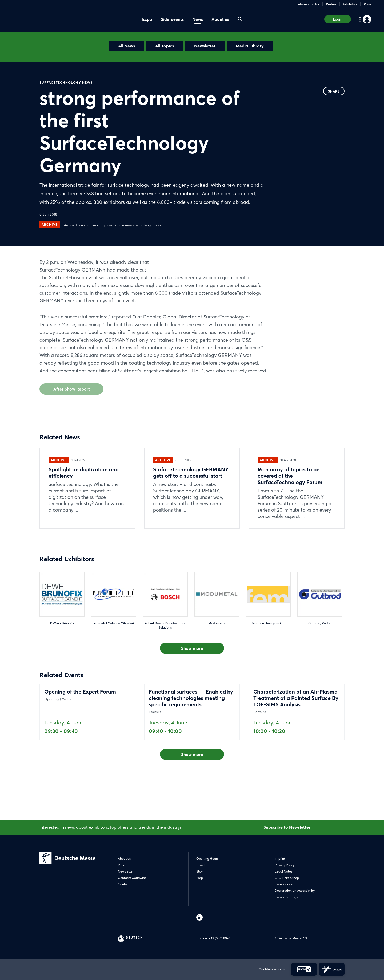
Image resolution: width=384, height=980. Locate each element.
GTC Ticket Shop (287, 878)
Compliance (284, 884)
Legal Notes (283, 871)
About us (124, 859)
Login (338, 19)
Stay (199, 871)
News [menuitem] (198, 19)
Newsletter (205, 46)
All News (127, 46)
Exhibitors (350, 4)
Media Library (250, 46)
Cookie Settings (286, 897)
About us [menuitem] (220, 19)
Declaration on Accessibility (295, 891)
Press (367, 4)
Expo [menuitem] (147, 19)
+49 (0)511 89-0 (219, 938)
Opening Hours (207, 859)
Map (200, 878)
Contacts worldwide (132, 878)
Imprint (280, 859)
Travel (201, 865)
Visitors (331, 4)
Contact (124, 884)
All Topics (165, 46)
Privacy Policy (285, 865)
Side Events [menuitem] (172, 19)
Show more (192, 687)
